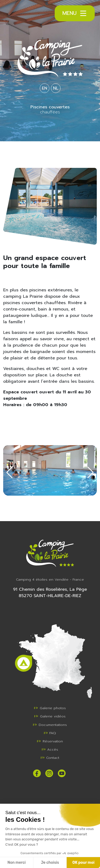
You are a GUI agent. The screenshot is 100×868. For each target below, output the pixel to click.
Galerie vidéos (50, 716)
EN (45, 88)
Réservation (50, 741)
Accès (50, 749)
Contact (50, 758)
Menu (75, 13)
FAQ (50, 733)
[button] (9, 473)
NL (56, 88)
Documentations (50, 725)
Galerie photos (50, 708)
